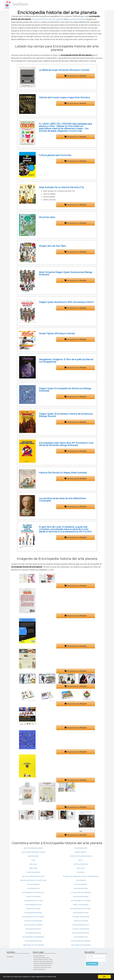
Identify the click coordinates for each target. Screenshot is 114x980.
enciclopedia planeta (77, 19)
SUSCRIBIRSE (92, 964)
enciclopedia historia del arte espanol (47, 19)
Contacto (10, 957)
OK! (104, 977)
